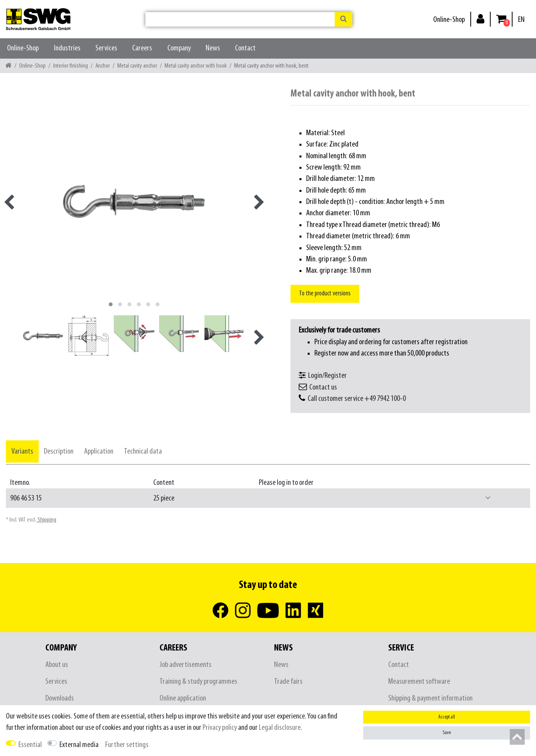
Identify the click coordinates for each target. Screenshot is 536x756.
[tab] (22, 451)
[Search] (343, 19)
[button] (488, 498)
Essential (30, 745)
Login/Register (327, 376)
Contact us (323, 387)
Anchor (103, 66)
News (213, 48)
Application (99, 451)
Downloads (60, 698)
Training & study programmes (198, 682)
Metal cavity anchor (137, 66)
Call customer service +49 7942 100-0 (357, 399)
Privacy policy (220, 728)
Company (179, 48)
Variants (22, 451)
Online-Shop (449, 20)
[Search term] (240, 19)
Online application (183, 698)
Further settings (127, 745)
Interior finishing (71, 66)
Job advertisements (186, 665)
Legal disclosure (280, 728)
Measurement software (419, 682)
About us (57, 665)
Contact (245, 48)
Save (447, 733)
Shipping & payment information (430, 698)
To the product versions (325, 294)
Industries (67, 48)
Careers (142, 48)
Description (59, 451)
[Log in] (480, 19)
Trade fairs (288, 682)
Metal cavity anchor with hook (196, 66)
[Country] (521, 20)
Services (106, 48)
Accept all (447, 717)
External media (79, 745)
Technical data (143, 451)
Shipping (46, 520)
